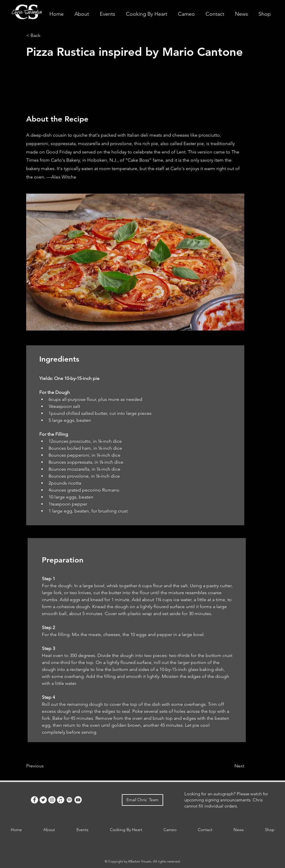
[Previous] (45, 766)
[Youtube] (78, 800)
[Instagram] (52, 800)
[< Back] (45, 35)
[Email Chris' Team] (142, 800)
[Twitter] (43, 800)
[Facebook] (34, 800)
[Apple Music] (61, 800)
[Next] (230, 766)
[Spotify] (69, 800)
